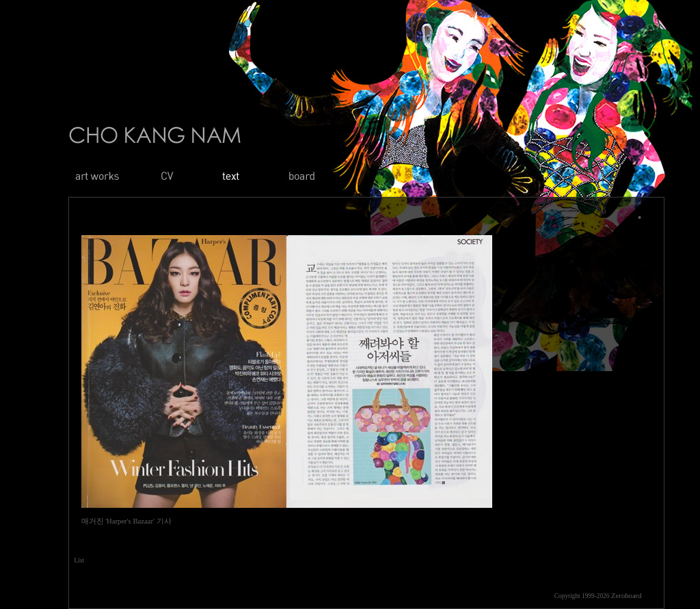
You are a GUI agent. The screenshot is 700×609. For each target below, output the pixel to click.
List (80, 560)
